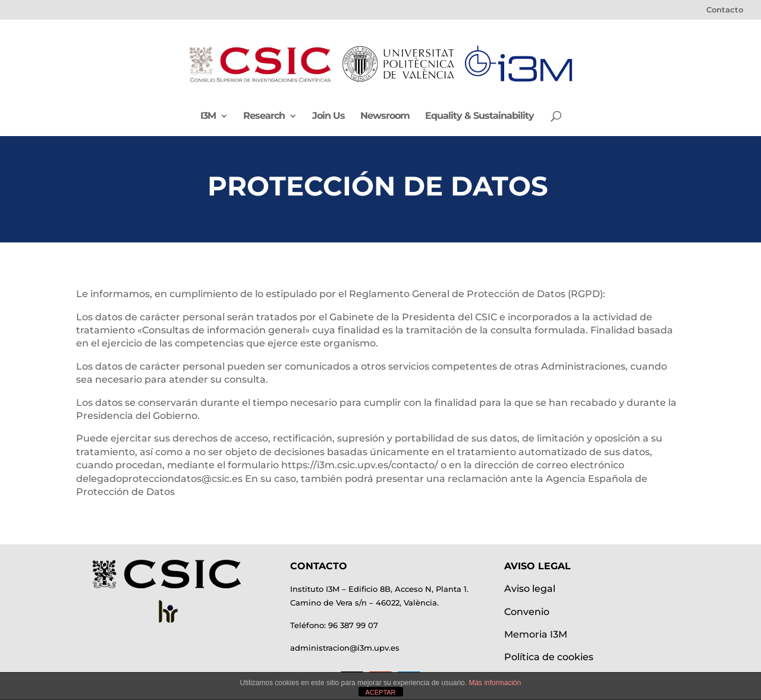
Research (264, 116)
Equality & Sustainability (479, 116)
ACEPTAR (380, 692)
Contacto (725, 10)
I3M (208, 116)
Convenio (527, 612)
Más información (495, 683)
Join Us (328, 116)
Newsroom (385, 116)
